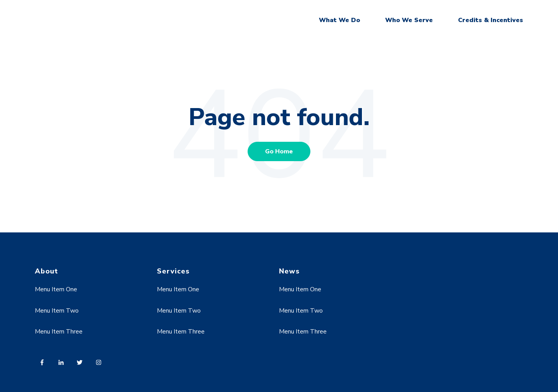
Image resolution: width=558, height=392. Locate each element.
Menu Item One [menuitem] (56, 289)
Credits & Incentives (491, 20)
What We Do (339, 20)
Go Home (279, 151)
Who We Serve (409, 20)
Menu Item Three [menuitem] (59, 332)
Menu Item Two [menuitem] (57, 311)
